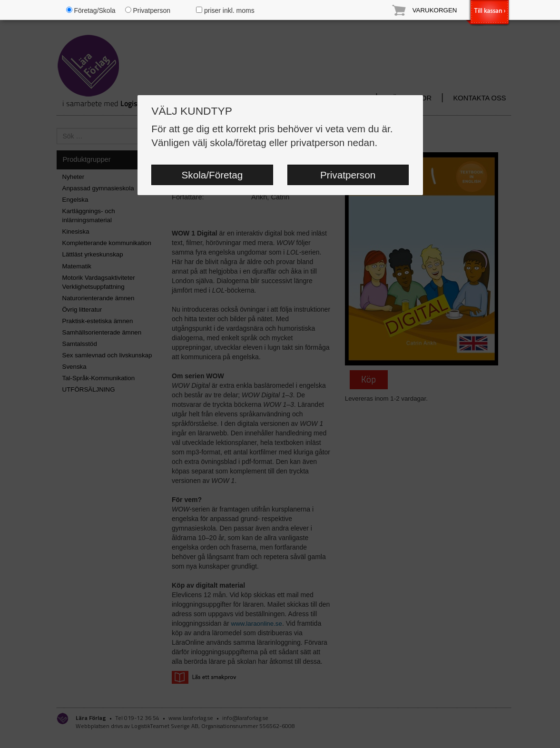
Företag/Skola (91, 10)
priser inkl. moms (225, 10)
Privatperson (348, 175)
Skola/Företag (212, 175)
